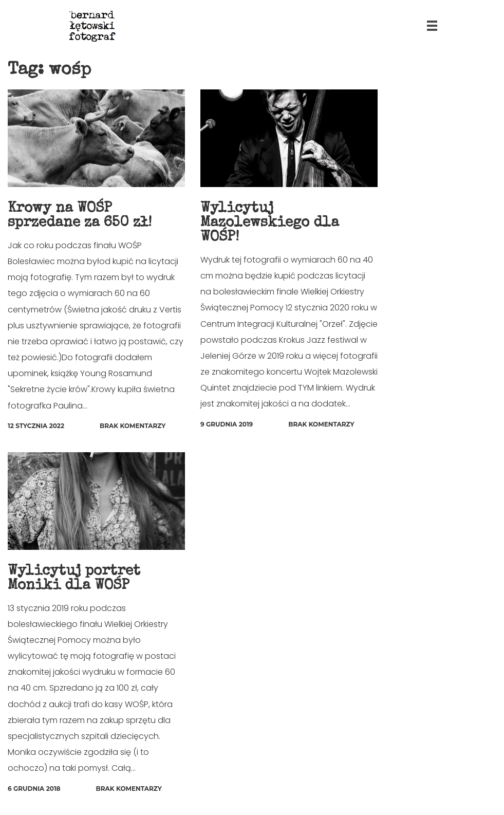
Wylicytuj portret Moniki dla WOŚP (74, 579)
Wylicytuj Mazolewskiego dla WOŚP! (270, 223)
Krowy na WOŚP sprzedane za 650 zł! (80, 216)
